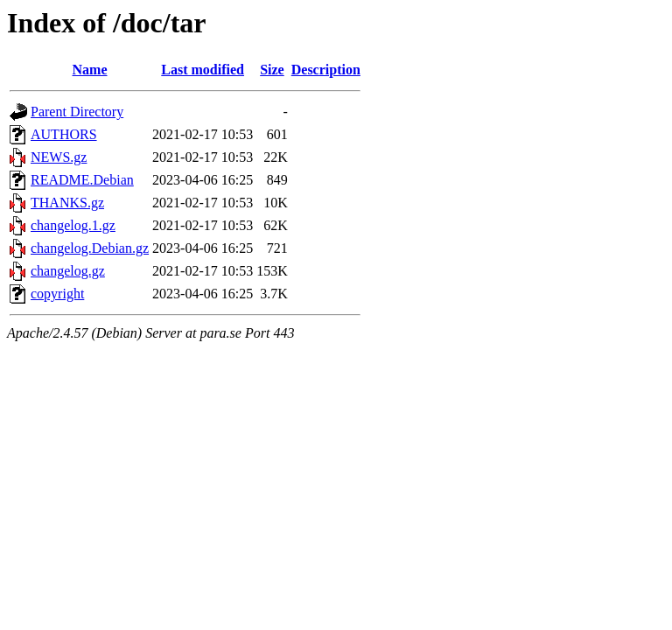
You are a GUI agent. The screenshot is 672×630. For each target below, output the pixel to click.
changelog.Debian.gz (90, 248)
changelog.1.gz (73, 225)
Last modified (203, 70)
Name (90, 70)
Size (272, 70)
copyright (57, 294)
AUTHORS (64, 134)
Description (326, 70)
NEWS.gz (59, 157)
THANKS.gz (67, 203)
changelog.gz (68, 271)
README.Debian (82, 180)
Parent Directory (77, 112)
